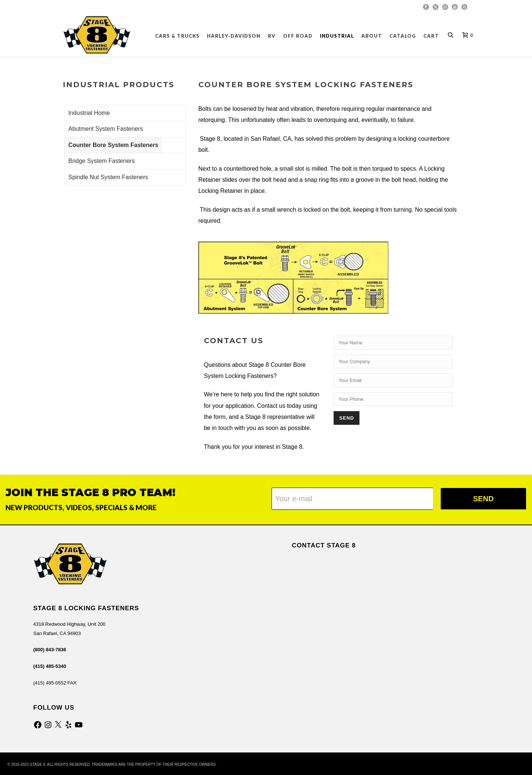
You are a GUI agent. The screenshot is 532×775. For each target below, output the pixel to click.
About (372, 36)
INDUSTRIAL (337, 36)
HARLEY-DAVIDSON (234, 36)
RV (272, 36)
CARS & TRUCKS (177, 36)
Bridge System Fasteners (102, 161)
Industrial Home (89, 113)
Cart (431, 36)
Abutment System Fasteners (106, 129)
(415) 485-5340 (50, 666)
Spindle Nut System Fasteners (108, 177)
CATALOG (403, 36)
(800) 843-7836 (50, 650)
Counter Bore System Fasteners (113, 145)
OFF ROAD (298, 36)
